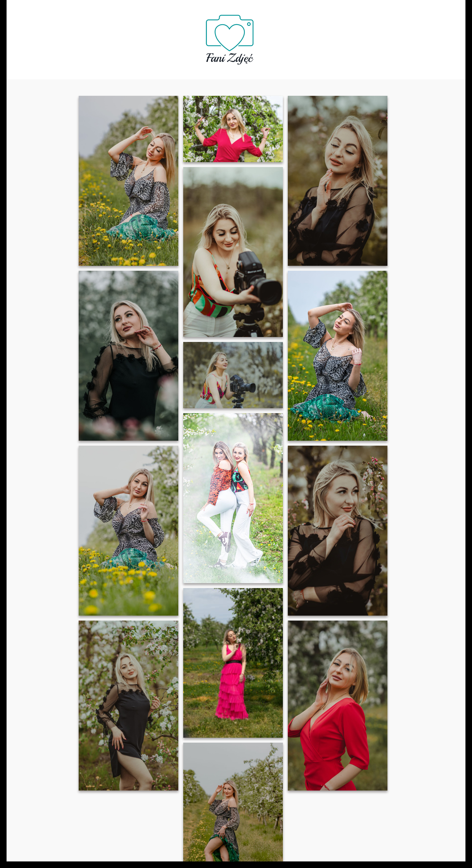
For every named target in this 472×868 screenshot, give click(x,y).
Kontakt (339, 37)
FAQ (187, 37)
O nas (134, 37)
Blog (311, 37)
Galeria (283, 37)
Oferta (162, 37)
